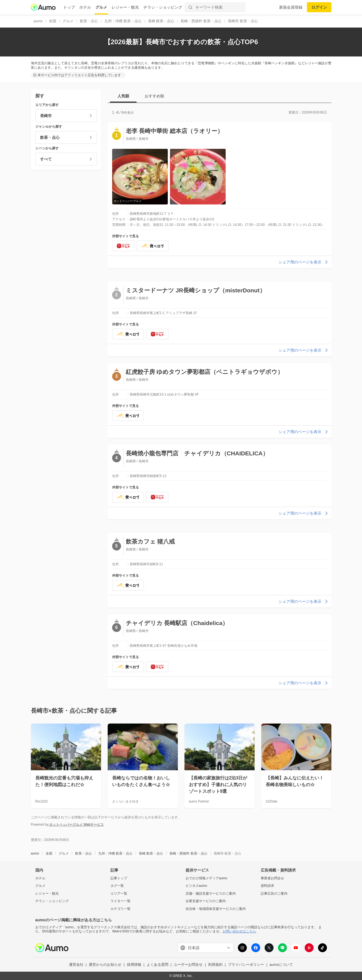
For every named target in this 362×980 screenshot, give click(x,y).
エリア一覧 (119, 893)
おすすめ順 (154, 96)
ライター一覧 (120, 901)
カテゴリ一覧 (120, 909)
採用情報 (134, 965)
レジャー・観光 (125, 7)
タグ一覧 (117, 886)
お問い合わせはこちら (239, 931)
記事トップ (119, 878)
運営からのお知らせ (105, 965)
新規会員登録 (291, 7)
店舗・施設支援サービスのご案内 (211, 893)
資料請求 (267, 886)
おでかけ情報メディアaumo (206, 878)
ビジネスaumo (196, 886)
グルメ (101, 7)
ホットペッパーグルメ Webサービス (76, 825)
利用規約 (215, 965)
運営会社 (76, 965)
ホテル (85, 7)
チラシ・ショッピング (163, 7)
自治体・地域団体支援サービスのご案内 (216, 909)
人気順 (123, 96)
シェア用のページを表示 (304, 262)
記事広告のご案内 (274, 893)
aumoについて (281, 965)
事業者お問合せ (272, 878)
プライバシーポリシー (246, 965)
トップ (69, 7)
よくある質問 (157, 965)
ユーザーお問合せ (188, 965)
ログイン (319, 7)
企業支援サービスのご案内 (206, 901)
